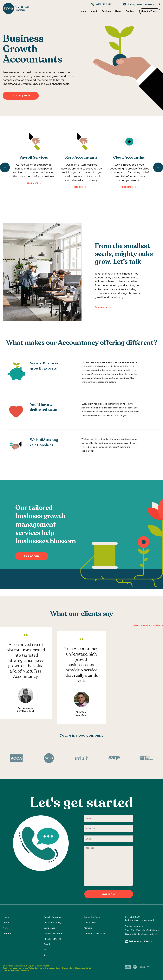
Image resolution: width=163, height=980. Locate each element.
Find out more (32, 556)
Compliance (49, 928)
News (118, 11)
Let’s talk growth (21, 96)
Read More (32, 183)
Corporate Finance (53, 934)
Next (158, 167)
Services (106, 11)
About (94, 11)
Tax (45, 950)
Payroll (47, 944)
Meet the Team (92, 917)
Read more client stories (147, 626)
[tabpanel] (34, 160)
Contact (130, 11)
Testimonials (90, 923)
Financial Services (52, 939)
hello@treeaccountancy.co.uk (144, 5)
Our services (102, 307)
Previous (5, 167)
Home (83, 11)
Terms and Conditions (95, 934)
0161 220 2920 (104, 5)
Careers (88, 928)
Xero (46, 955)
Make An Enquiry (150, 11)
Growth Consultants (54, 917)
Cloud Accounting (52, 923)
